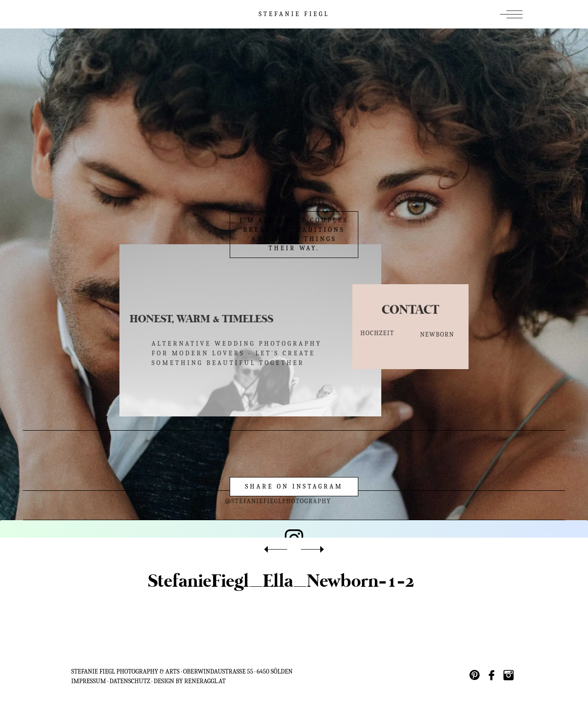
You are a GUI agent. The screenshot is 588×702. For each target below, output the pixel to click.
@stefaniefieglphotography (248, 501)
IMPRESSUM (89, 681)
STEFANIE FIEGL (294, 14)
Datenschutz (130, 681)
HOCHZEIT (366, 333)
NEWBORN (437, 336)
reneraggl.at (205, 681)
